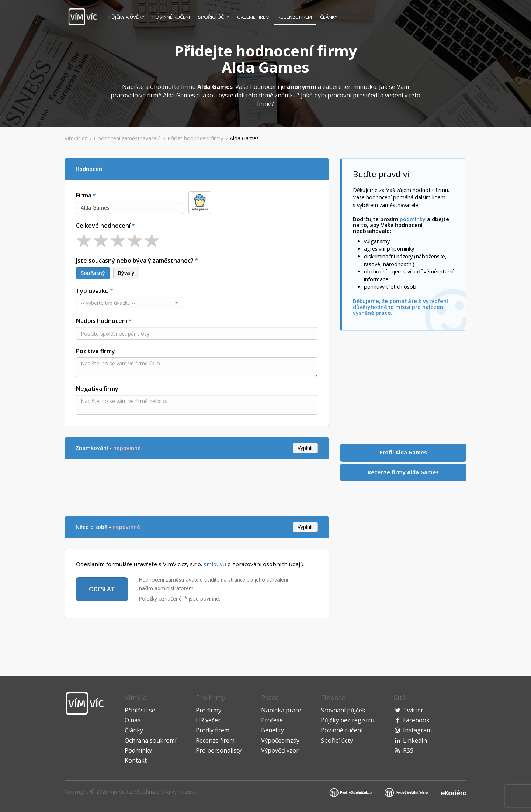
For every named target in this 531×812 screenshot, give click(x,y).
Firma (84, 195)
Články (329, 17)
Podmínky (138, 750)
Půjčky (126, 17)
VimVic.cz (121, 792)
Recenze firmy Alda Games (403, 472)
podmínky (413, 219)
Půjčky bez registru (348, 720)
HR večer (208, 720)
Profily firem (213, 730)
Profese (272, 720)
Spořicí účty (214, 17)
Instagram (417, 730)
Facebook (416, 720)
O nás (133, 720)
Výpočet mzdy (280, 740)
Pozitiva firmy (96, 351)
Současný (93, 273)
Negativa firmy (97, 389)
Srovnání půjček (343, 710)
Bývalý (126, 273)
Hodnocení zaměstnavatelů (127, 138)
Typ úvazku (92, 291)
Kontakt (136, 760)
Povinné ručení (171, 17)
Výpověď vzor (280, 750)
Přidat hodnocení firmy (195, 138)
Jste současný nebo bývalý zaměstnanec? (135, 261)
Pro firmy (209, 710)
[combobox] (129, 208)
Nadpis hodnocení (102, 321)
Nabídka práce (281, 710)
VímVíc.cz (76, 138)
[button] (129, 303)
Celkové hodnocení (103, 226)
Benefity (273, 730)
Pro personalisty (219, 750)
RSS (408, 750)
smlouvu (215, 564)
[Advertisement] (199, 486)
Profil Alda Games (403, 452)
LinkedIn (415, 740)
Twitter (413, 710)
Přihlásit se (140, 710)
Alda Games (244, 138)
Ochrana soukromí (150, 740)
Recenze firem (295, 17)
